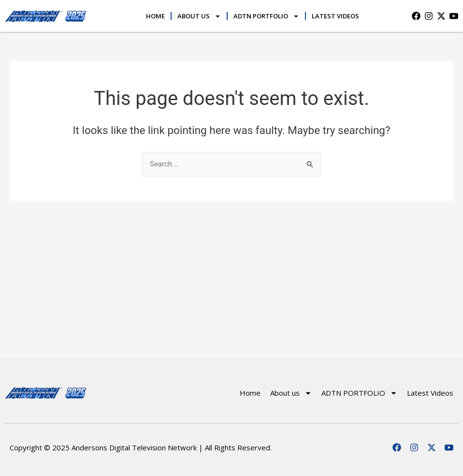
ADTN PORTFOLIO (266, 16)
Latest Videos (335, 16)
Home (155, 16)
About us (199, 16)
